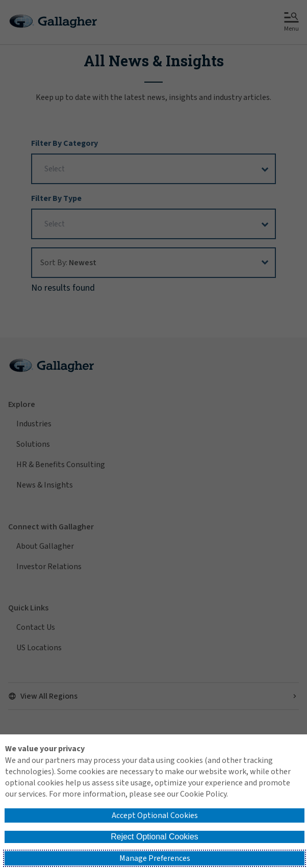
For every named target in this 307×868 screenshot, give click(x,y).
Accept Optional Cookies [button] (155, 815)
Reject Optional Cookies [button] (155, 837)
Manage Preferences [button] (155, 858)
